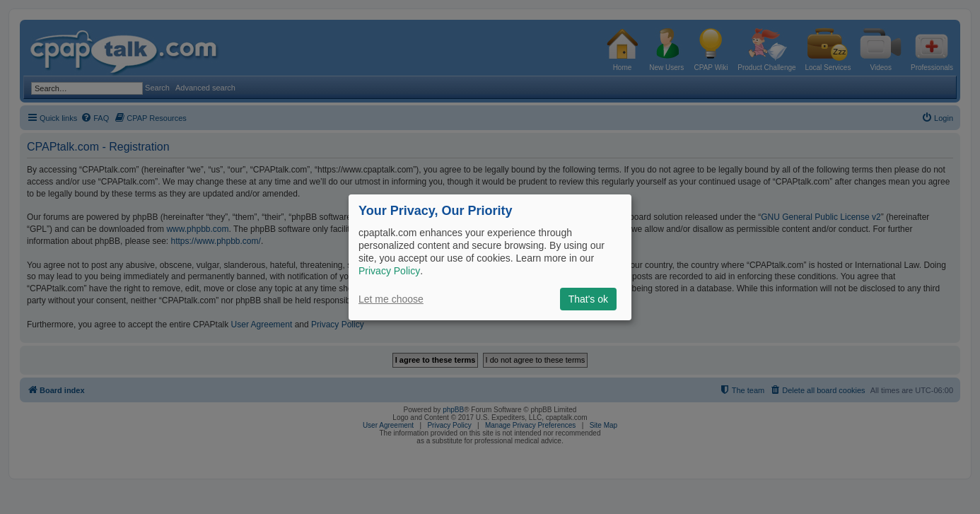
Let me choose (391, 299)
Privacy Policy (389, 271)
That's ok (588, 299)
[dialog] (490, 257)
